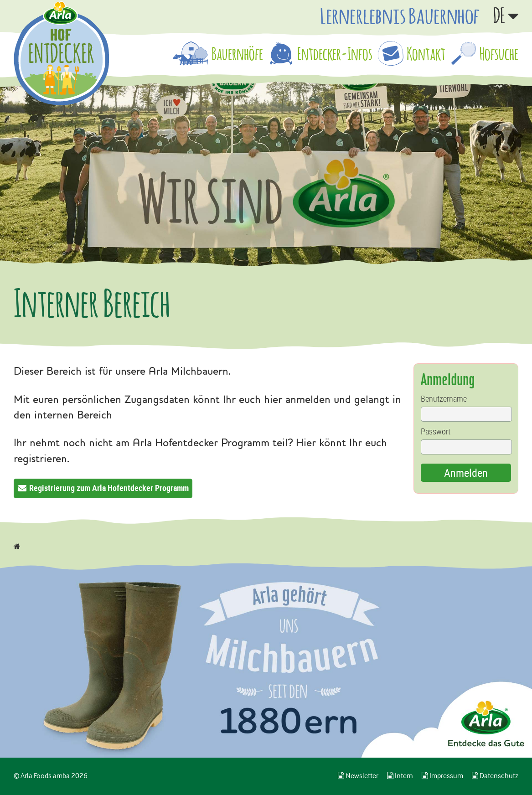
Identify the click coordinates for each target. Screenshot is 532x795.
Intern (400, 776)
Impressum (442, 776)
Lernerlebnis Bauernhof (400, 15)
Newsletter (358, 776)
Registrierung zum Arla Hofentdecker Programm (109, 488)
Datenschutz (495, 776)
